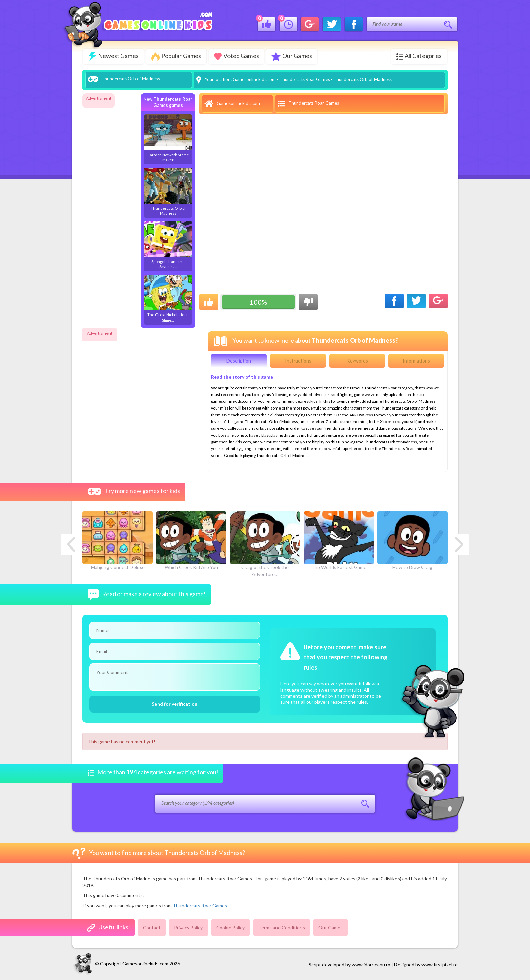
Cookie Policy (231, 927)
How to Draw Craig (412, 540)
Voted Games (238, 56)
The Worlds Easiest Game (339, 540)
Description (239, 360)
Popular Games (177, 57)
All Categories (419, 56)
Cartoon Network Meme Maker (168, 137)
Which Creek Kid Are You (191, 540)
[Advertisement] (110, 204)
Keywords (357, 360)
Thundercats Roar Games (305, 79)
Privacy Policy (188, 927)
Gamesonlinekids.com (254, 79)
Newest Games (113, 56)
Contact (152, 927)
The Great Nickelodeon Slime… (168, 298)
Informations (416, 360)
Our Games (294, 56)
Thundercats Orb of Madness (168, 191)
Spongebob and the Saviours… (168, 244)
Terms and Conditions (282, 927)
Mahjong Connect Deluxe (118, 540)
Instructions (298, 360)
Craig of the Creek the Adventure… (265, 543)
